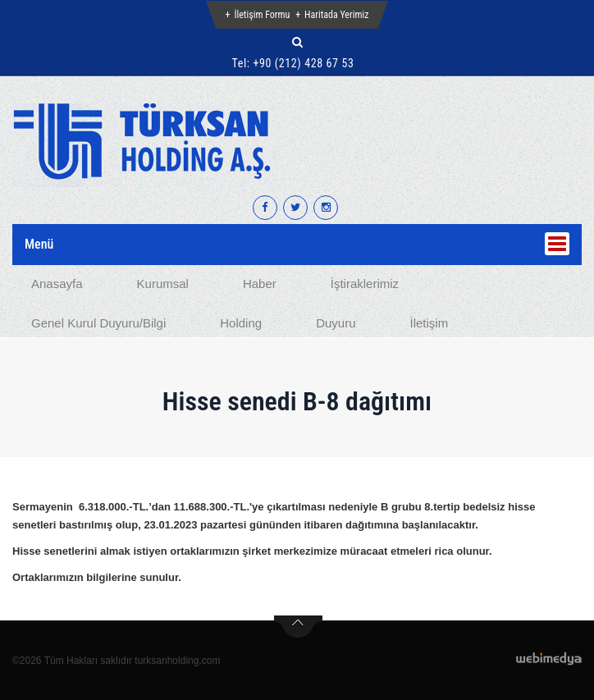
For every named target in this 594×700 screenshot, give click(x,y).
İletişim (429, 323)
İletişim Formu (262, 15)
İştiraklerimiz (365, 284)
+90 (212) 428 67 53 (303, 63)
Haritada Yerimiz (336, 15)
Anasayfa (57, 284)
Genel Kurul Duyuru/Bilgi (98, 323)
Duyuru (336, 323)
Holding (241, 323)
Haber (260, 284)
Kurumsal (163, 284)
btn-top (298, 627)
